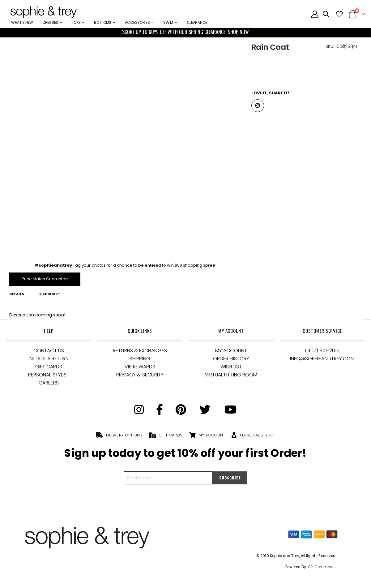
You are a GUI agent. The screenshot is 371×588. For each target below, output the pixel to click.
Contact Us (49, 352)
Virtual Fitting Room (231, 377)
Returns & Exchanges (140, 352)
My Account (231, 352)
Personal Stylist (49, 377)
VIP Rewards (140, 369)
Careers (49, 385)
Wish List (231, 369)
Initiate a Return (49, 361)
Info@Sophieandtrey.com (322, 361)
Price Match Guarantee (47, 280)
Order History (231, 361)
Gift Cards (49, 369)
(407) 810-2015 (322, 352)
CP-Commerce (322, 569)
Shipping (140, 361)
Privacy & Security (140, 377)
